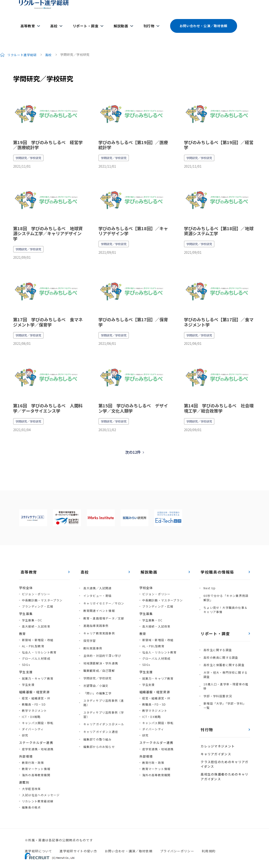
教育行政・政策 (33, 754)
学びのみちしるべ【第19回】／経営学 (219, 136)
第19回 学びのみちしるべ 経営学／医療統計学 (48, 136)
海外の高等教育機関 (36, 766)
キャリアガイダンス (215, 730)
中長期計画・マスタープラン (42, 592)
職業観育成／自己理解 (98, 647)
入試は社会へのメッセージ (41, 786)
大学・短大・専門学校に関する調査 (226, 657)
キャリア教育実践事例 (98, 616)
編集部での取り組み (96, 696)
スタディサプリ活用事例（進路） (105, 672)
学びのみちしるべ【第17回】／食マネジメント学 (219, 313)
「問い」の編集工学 (96, 666)
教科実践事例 (91, 628)
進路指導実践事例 (95, 610)
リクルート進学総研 (22, 46)
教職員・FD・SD (34, 696)
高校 (51, 22)
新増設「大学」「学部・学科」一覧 (225, 685)
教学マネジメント (35, 702)
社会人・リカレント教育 (39, 644)
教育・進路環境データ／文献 (102, 604)
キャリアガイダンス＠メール (102, 684)
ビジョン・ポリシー (36, 585)
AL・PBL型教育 (33, 637)
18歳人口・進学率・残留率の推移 (225, 668)
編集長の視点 (31, 799)
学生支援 (28, 676)
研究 (25, 727)
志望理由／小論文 (95, 659)
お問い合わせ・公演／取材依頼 (195, 22)
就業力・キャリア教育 (38, 670)
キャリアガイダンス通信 (99, 690)
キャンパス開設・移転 (38, 714)
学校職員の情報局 (216, 563)
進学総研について (38, 842)
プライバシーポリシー (177, 842)
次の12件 (133, 444)
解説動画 (114, 22)
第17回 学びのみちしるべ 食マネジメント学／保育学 (48, 313)
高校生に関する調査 (216, 637)
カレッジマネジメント (216, 724)
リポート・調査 (81, 22)
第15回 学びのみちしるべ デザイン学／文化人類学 (133, 400)
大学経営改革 (31, 780)
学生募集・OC (32, 612)
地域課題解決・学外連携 (99, 641)
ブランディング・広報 (38, 598)
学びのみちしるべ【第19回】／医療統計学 (133, 136)
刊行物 (140, 22)
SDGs (26, 656)
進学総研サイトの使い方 (78, 842)
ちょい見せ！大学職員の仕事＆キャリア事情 (226, 598)
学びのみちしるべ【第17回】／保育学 (133, 313)
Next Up (208, 579)
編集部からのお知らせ (98, 703)
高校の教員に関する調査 (220, 643)
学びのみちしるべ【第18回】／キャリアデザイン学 (133, 222)
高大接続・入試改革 (36, 618)
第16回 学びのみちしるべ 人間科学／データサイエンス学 (48, 400)
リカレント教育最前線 (38, 792)
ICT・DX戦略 (31, 708)
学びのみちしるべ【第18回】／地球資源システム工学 (219, 222)
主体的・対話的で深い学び (101, 635)
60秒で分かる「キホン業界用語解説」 (225, 587)
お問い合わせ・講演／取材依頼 (129, 842)
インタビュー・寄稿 (96, 585)
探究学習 (88, 622)
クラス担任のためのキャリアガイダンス (223, 739)
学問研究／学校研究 (28, 149)
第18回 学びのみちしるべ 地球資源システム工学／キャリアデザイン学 (48, 225)
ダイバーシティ (33, 720)
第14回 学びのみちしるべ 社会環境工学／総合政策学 (219, 400)
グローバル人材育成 (36, 650)
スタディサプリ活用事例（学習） (105, 678)
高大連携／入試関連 (96, 579)
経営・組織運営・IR (36, 690)
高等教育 (26, 22)
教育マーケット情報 (36, 760)
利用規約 (209, 842)
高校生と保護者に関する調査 (223, 649)
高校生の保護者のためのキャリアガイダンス (223, 750)
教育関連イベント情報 (98, 597)
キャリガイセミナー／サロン (102, 591)
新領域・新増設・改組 (38, 631)
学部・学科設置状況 (216, 676)
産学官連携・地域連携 (38, 740)
